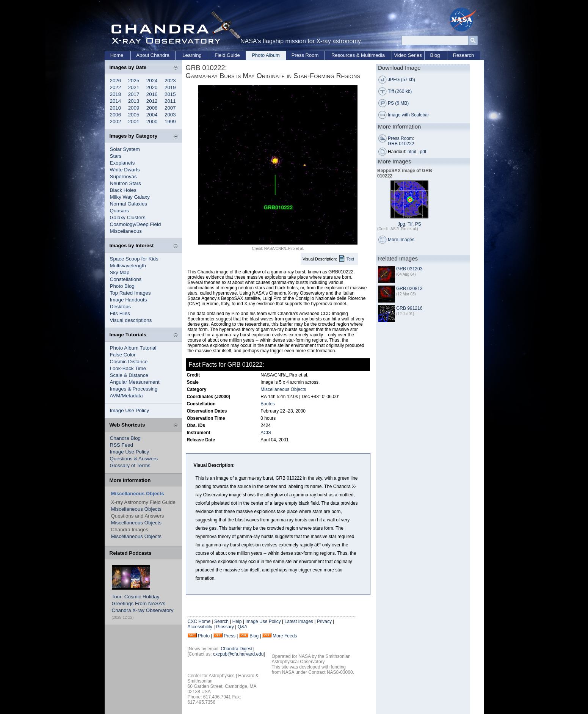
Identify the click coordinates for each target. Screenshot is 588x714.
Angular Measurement (135, 382)
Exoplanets (122, 163)
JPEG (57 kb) (401, 80)
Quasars (119, 211)
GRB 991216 (409, 308)
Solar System (125, 149)
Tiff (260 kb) (400, 91)
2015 (170, 94)
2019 (170, 87)
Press (230, 636)
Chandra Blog (125, 438)
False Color (123, 355)
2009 (134, 108)
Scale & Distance (129, 375)
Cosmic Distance (129, 362)
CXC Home (199, 621)
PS (418, 224)
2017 (134, 94)
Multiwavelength (128, 266)
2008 (152, 108)
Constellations (126, 279)
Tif (410, 224)
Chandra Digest (237, 649)
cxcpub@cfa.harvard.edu (238, 654)
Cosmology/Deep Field (136, 224)
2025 (134, 81)
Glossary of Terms (130, 465)
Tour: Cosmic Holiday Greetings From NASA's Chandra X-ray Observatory (143, 603)
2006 (116, 115)
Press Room (305, 55)
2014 (116, 101)
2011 (170, 101)
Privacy (324, 621)
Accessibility (200, 627)
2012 (152, 101)
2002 (116, 122)
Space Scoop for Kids (134, 259)
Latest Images (299, 621)
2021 (134, 87)
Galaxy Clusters (128, 217)
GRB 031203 (409, 269)
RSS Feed (122, 445)
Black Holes (123, 190)
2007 (170, 108)
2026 (116, 81)
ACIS (266, 433)
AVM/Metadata (126, 396)
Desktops (121, 307)
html (412, 152)
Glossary (225, 627)
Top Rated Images (130, 293)
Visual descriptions (131, 320)
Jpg (401, 224)
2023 (170, 81)
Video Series (408, 55)
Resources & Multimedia (358, 55)
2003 (170, 115)
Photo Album (266, 55)
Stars (116, 156)
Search (221, 621)
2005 (134, 115)
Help (237, 621)
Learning (192, 55)
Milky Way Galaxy (130, 197)
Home (117, 55)
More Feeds (285, 636)
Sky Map (120, 272)
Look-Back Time (128, 368)
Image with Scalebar (408, 115)
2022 (116, 87)
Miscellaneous (126, 231)
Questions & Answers (134, 459)
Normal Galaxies (129, 204)
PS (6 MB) (398, 103)
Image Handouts (129, 300)
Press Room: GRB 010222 (401, 141)
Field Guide (227, 55)
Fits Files (120, 313)
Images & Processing (134, 389)
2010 (116, 108)
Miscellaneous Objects (136, 509)
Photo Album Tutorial (133, 348)
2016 (152, 94)
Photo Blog (122, 286)
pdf (423, 152)
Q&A (242, 627)
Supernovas (123, 177)
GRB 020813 (409, 289)
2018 (116, 94)
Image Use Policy (130, 410)
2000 (152, 122)
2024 (152, 81)
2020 (152, 87)
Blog (435, 55)
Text (350, 259)
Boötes (267, 404)
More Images (401, 240)
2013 (134, 101)
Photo (204, 636)
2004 (152, 115)
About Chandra (153, 55)
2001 (134, 122)
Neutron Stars (125, 183)
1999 (170, 122)
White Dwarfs (125, 170)
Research (464, 55)
